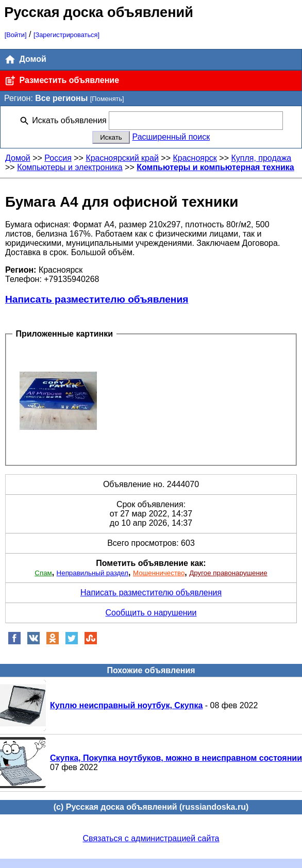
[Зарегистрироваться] (66, 35)
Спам (43, 573)
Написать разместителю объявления (97, 299)
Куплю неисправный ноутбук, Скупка (126, 705)
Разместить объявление (62, 81)
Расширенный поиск (171, 137)
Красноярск (195, 158)
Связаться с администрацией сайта (151, 838)
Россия (58, 158)
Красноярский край (122, 158)
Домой (25, 60)
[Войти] (16, 35)
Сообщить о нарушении (151, 613)
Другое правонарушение (228, 573)
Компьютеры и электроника (70, 167)
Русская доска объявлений (99, 12)
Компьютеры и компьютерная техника (215, 167)
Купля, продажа (261, 158)
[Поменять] (107, 99)
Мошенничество (159, 573)
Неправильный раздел (93, 573)
